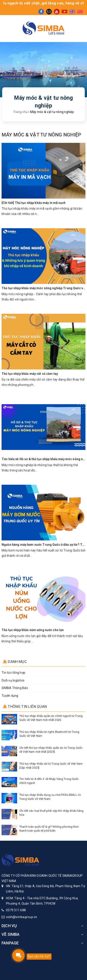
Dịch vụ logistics (13, 680)
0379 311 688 (16, 910)
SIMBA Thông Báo (15, 688)
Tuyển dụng (10, 696)
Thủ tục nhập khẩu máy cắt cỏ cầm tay (30, 374)
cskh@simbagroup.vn (22, 917)
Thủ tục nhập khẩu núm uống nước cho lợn (33, 630)
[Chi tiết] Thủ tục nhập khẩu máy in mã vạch (34, 203)
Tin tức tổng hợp (13, 673)
